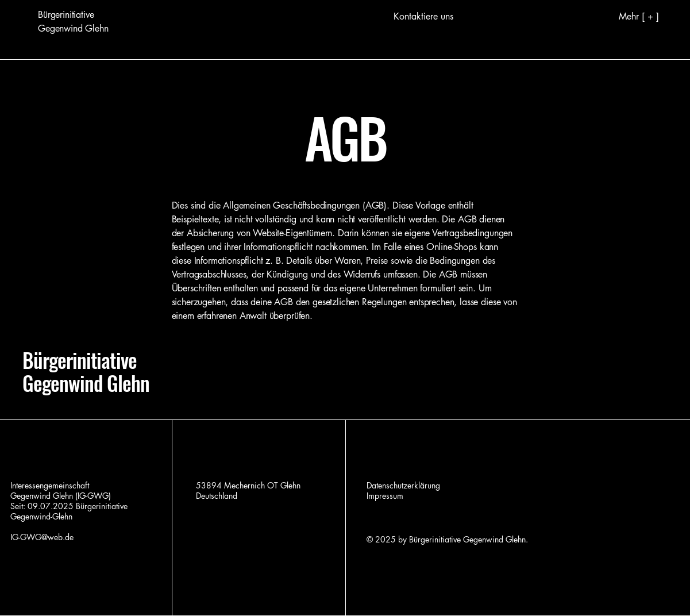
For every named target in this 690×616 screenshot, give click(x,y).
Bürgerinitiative (80, 360)
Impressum (385, 496)
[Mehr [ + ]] (620, 16)
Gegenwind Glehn (86, 383)
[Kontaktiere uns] (423, 16)
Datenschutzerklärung (403, 485)
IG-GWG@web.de (42, 537)
